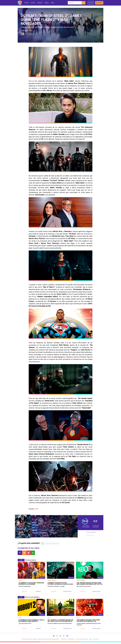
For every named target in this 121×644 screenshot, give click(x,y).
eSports (47, 3)
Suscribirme (99, 3)
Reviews (33, 3)
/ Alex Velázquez (28, 34)
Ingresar (91, 3)
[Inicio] (20, 3)
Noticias (27, 3)
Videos (53, 3)
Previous (19, 560)
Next (23, 560)
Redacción (38, 591)
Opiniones (40, 3)
